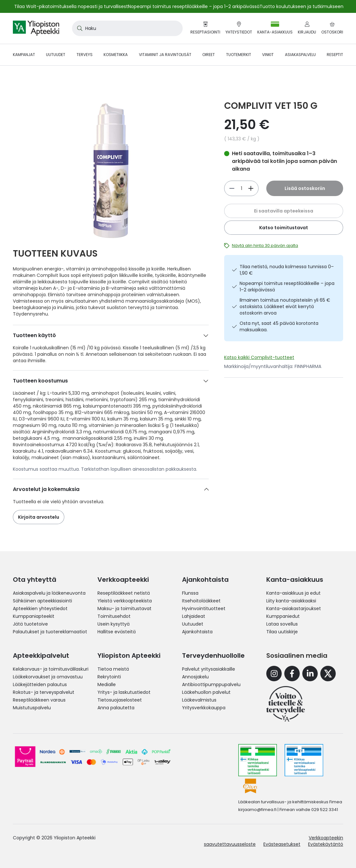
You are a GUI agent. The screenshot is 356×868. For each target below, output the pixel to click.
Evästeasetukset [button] (282, 844)
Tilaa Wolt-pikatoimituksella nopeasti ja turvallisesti (72, 6)
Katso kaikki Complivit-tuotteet (259, 357)
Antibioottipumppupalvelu (211, 684)
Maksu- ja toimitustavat (124, 609)
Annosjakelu (195, 677)
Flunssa (190, 593)
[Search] (78, 28)
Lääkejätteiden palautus (40, 684)
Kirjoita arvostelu (39, 517)
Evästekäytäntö (326, 844)
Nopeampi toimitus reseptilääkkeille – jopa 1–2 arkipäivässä (287, 287)
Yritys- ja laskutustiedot (124, 692)
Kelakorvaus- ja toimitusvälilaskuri (51, 669)
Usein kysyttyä (114, 624)
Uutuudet (193, 624)
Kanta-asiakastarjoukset (294, 609)
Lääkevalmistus (199, 700)
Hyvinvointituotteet (204, 609)
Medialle (107, 684)
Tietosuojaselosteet (120, 700)
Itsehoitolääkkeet (201, 601)
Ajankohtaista (197, 632)
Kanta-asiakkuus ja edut (293, 593)
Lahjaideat (194, 616)
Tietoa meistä (113, 669)
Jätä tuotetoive (30, 624)
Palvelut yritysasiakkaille (209, 669)
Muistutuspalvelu (32, 708)
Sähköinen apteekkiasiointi (42, 601)
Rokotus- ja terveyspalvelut (44, 692)
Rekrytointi (109, 677)
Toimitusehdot (114, 616)
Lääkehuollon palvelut (206, 692)
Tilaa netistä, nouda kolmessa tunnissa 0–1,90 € (287, 270)
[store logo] (36, 28)
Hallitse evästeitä (117, 632)
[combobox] (127, 28)
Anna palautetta (116, 708)
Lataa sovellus (282, 624)
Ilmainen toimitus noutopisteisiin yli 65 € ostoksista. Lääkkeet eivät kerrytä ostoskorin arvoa (285, 307)
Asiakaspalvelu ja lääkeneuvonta (49, 593)
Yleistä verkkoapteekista (125, 601)
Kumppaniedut (283, 616)
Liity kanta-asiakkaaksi (291, 601)
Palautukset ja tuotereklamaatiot (50, 632)
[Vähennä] (251, 188)
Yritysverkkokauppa (204, 708)
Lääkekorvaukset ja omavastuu (48, 677)
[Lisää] (232, 188)
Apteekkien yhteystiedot (40, 609)
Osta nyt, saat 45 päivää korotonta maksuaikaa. (279, 326)
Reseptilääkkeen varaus (39, 700)
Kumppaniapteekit (34, 616)
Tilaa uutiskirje (282, 632)
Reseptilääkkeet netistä (124, 593)
